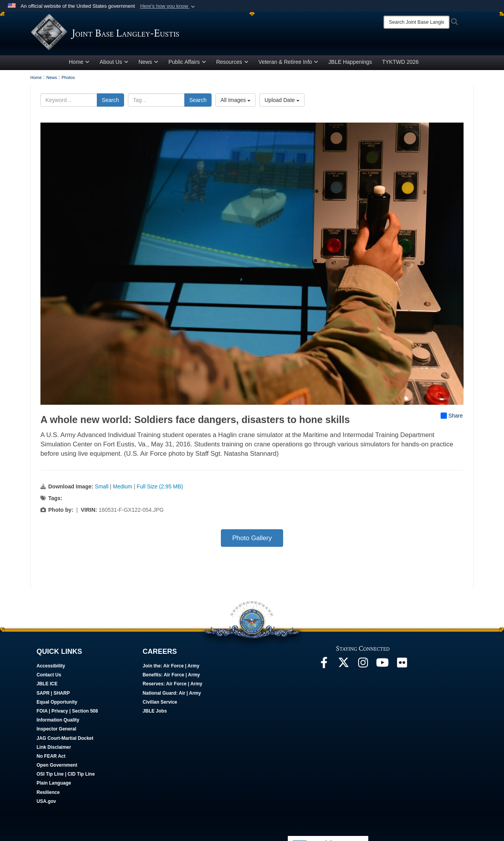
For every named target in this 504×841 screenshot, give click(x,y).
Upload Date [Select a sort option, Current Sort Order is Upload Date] (282, 102)
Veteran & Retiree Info (289, 63)
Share (452, 417)
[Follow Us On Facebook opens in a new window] (324, 666)
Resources (232, 63)
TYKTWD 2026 (400, 63)
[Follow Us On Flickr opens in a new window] (402, 666)
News (148, 63)
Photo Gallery (252, 540)
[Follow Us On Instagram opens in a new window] (363, 666)
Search (110, 102)
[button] (168, 6)
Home (79, 63)
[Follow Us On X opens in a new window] (343, 666)
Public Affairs (187, 63)
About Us (114, 63)
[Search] (416, 22)
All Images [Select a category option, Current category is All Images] (235, 102)
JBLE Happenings (350, 63)
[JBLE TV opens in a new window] (382, 666)
